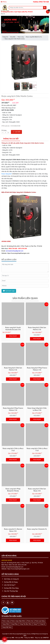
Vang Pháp (14, 624)
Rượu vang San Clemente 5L (37, 529)
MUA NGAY (13, 336)
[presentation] (3, 25)
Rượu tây (30, 621)
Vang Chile (6, 624)
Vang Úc (43, 624)
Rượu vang (6, 621)
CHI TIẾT (16, 132)
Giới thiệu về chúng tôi (10, 579)
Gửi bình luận (9, 291)
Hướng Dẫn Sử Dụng (10, 582)
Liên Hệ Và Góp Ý (8, 585)
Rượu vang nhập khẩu (18, 621)
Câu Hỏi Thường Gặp (10, 591)
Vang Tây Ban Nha (26, 624)
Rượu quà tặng (40, 621)
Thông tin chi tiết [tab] (11, 139)
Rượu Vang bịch (7, 174)
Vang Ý (36, 624)
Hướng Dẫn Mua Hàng (10, 588)
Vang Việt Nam (7, 627)
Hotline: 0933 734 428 (41, 2)
